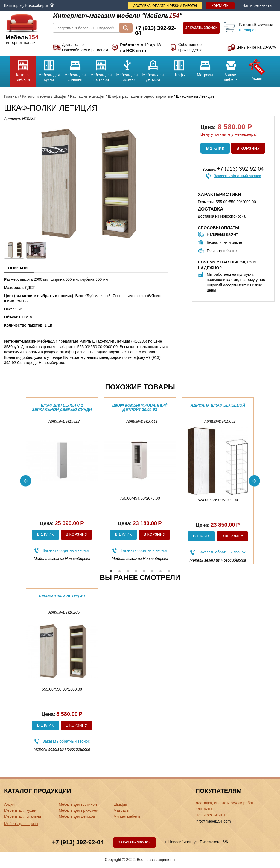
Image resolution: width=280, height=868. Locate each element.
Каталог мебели (23, 69)
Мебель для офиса (21, 824)
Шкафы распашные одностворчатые (140, 96)
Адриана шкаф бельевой (218, 405)
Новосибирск (37, 5)
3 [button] (128, 571)
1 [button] (111, 571)
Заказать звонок (202, 28)
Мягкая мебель (231, 69)
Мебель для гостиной (101, 69)
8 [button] (169, 571)
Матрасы (205, 66)
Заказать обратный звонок (237, 176)
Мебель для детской (153, 69)
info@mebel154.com (213, 821)
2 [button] (119, 571)
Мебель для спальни (75, 69)
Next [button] (254, 481)
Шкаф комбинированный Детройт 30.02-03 (140, 407)
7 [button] (161, 571)
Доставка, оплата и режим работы (165, 6)
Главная (11, 96)
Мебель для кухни (49, 69)
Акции (257, 68)
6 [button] (152, 571)
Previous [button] (26, 481)
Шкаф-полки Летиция (62, 596)
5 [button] (144, 571)
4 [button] (136, 571)
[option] (62, 481)
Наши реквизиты (257, 5)
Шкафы (179, 66)
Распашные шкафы (87, 96)
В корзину (248, 148)
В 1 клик (215, 148)
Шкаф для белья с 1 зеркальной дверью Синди (62, 407)
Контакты (221, 6)
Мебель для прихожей (127, 69)
